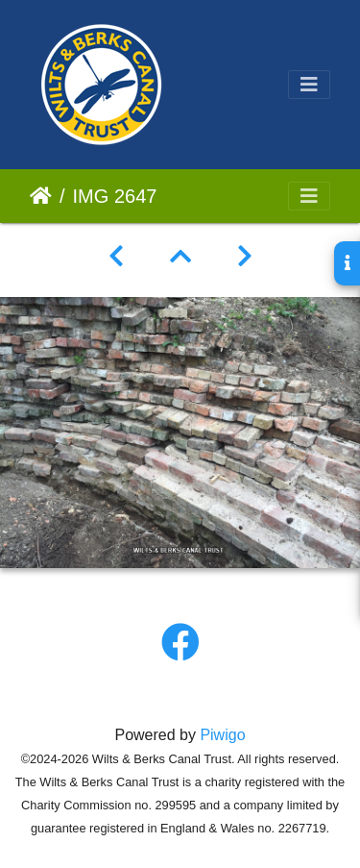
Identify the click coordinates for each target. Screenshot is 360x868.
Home (41, 196)
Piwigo (222, 735)
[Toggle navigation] (309, 85)
